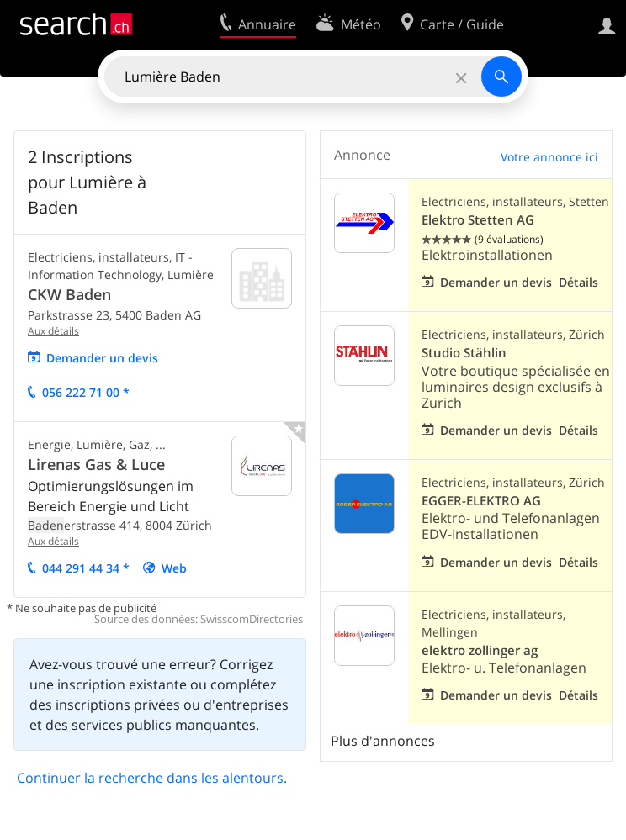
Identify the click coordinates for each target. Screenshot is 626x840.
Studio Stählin (464, 353)
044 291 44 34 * (86, 568)
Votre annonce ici (549, 157)
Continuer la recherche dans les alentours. (152, 778)
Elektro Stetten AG (478, 220)
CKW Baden (69, 294)
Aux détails (53, 331)
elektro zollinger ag (480, 650)
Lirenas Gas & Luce (96, 464)
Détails (578, 282)
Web (174, 568)
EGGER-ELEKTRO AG (481, 501)
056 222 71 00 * (86, 392)
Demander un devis (102, 358)
